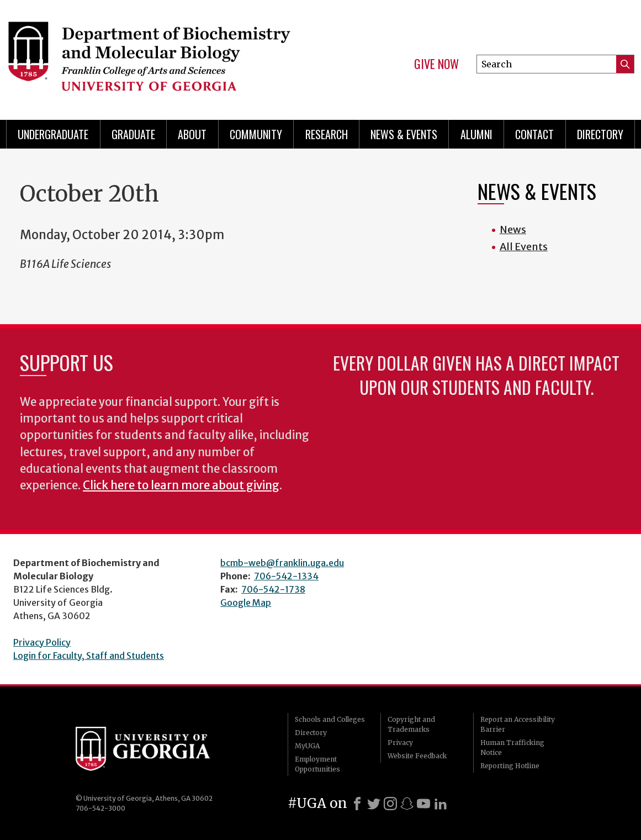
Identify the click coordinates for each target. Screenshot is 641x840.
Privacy (400, 743)
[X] (374, 804)
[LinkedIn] (441, 804)
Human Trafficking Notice (512, 747)
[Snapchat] (407, 804)
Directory (600, 134)
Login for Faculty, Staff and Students (89, 656)
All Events (524, 247)
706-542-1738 (273, 589)
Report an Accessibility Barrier (518, 724)
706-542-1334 (286, 576)
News (513, 229)
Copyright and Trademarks (411, 724)
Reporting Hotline (510, 766)
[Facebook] (357, 804)
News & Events (404, 134)
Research (327, 134)
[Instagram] (390, 804)
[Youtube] (423, 804)
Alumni (476, 134)
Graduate (133, 134)
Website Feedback (417, 756)
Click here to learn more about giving (181, 485)
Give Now (436, 64)
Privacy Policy (42, 642)
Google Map (246, 603)
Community (256, 134)
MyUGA (307, 746)
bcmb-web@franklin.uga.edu (282, 563)
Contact (534, 134)
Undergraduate (53, 134)
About (192, 134)
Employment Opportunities (317, 764)
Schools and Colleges (330, 719)
